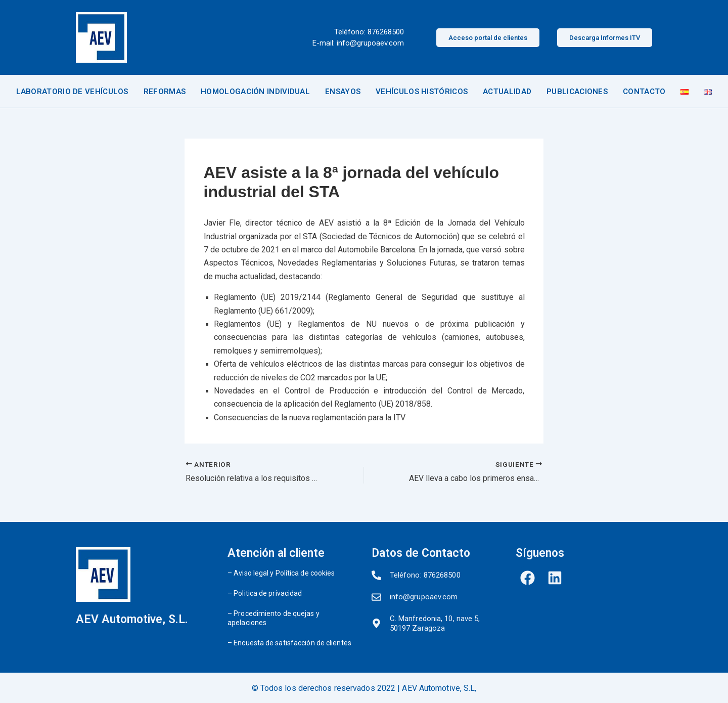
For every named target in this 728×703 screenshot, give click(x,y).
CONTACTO (644, 92)
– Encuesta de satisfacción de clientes (289, 643)
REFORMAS (165, 92)
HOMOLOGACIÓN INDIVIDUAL (255, 92)
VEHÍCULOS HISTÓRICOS (422, 92)
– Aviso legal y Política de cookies (281, 573)
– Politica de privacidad (265, 593)
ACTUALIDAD (507, 92)
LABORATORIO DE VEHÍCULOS (72, 92)
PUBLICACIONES (577, 92)
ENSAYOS (343, 92)
